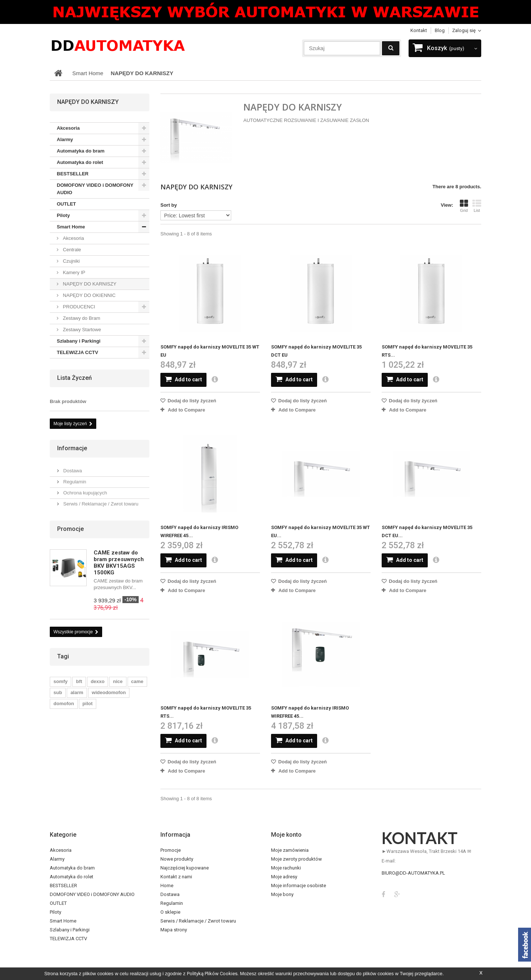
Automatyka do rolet (80, 162)
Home (167, 885)
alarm (77, 692)
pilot (88, 703)
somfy (60, 681)
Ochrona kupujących (84, 493)
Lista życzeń (74, 378)
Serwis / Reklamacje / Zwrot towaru (100, 504)
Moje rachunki (286, 868)
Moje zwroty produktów (296, 859)
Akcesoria (68, 128)
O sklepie (170, 912)
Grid (464, 206)
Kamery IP (73, 272)
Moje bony (282, 894)
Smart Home (71, 227)
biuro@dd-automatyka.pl (413, 873)
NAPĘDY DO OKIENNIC (88, 295)
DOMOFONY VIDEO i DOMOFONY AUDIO (95, 189)
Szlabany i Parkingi (79, 341)
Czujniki (71, 261)
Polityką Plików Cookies (212, 974)
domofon (64, 703)
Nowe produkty (177, 859)
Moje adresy (284, 877)
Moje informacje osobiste (299, 885)
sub (58, 692)
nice (118, 681)
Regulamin (74, 482)
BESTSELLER (73, 174)
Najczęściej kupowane (185, 868)
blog (440, 30)
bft (79, 681)
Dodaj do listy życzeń (191, 401)
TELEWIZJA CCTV (77, 352)
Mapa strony (174, 930)
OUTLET (66, 204)
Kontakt (419, 30)
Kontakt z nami (176, 877)
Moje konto (286, 835)
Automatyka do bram (81, 151)
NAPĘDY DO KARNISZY (89, 284)
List (477, 206)
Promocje (70, 529)
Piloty (63, 215)
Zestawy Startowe (81, 330)
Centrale (71, 250)
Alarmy (65, 139)
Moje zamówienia (290, 850)
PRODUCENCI (78, 307)
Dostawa (72, 471)
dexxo (98, 681)
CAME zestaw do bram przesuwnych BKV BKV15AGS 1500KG (119, 563)
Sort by (169, 205)
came (137, 681)
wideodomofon (109, 692)
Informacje (72, 448)
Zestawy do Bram (81, 318)
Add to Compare (186, 410)
